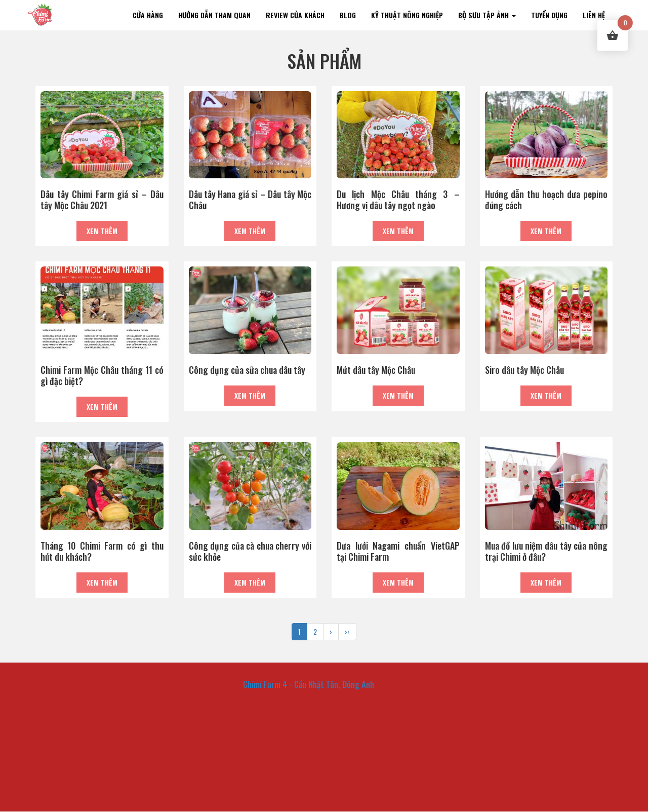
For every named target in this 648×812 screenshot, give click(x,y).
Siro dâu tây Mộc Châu (524, 370)
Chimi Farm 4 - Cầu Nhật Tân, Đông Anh (309, 684)
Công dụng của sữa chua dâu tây (247, 370)
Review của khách (295, 15)
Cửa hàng (148, 15)
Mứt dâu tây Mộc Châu (376, 370)
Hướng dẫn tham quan (214, 15)
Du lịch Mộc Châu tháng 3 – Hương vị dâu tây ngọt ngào (398, 200)
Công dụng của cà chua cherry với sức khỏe (250, 551)
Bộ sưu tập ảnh (487, 15)
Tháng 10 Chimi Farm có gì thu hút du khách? (102, 551)
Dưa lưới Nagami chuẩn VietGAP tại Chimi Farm (398, 551)
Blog (348, 15)
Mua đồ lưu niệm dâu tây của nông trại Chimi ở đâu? (546, 551)
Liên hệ (594, 15)
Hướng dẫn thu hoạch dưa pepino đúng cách (546, 200)
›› (347, 631)
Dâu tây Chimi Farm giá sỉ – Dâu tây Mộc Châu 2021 (102, 200)
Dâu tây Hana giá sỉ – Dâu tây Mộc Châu (250, 200)
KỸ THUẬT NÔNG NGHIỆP (407, 15)
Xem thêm (102, 231)
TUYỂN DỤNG (549, 15)
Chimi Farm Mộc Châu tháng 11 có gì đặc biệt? (102, 375)
